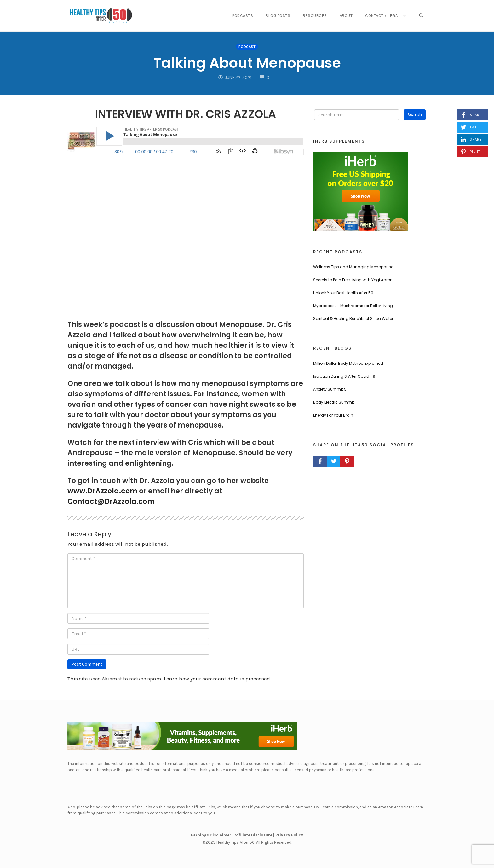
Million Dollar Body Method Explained (348, 363)
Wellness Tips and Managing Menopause (353, 267)
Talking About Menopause (247, 63)
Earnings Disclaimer (211, 835)
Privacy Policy (289, 835)
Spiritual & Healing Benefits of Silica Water (353, 319)
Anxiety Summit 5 (330, 389)
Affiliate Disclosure (253, 835)
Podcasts (243, 16)
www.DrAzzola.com (102, 491)
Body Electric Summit (334, 402)
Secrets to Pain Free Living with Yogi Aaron (353, 280)
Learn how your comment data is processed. (218, 679)
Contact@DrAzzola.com (111, 501)
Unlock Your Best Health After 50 (343, 293)
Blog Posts (278, 16)
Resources (315, 16)
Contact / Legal (382, 16)
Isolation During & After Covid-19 (344, 376)
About (346, 16)
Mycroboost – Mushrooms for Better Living (353, 306)
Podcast (247, 47)
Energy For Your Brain (333, 415)
